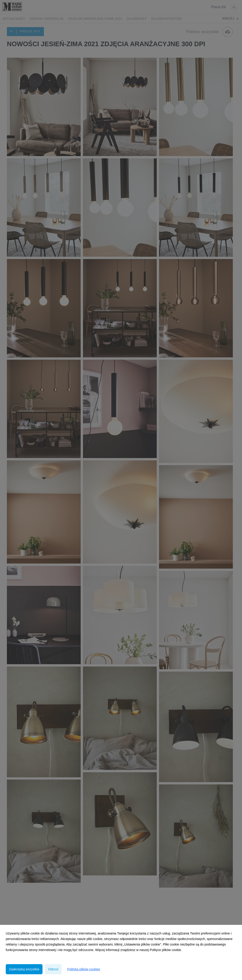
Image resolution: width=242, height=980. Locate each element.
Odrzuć (53, 969)
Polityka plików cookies (84, 969)
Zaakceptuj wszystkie (24, 969)
